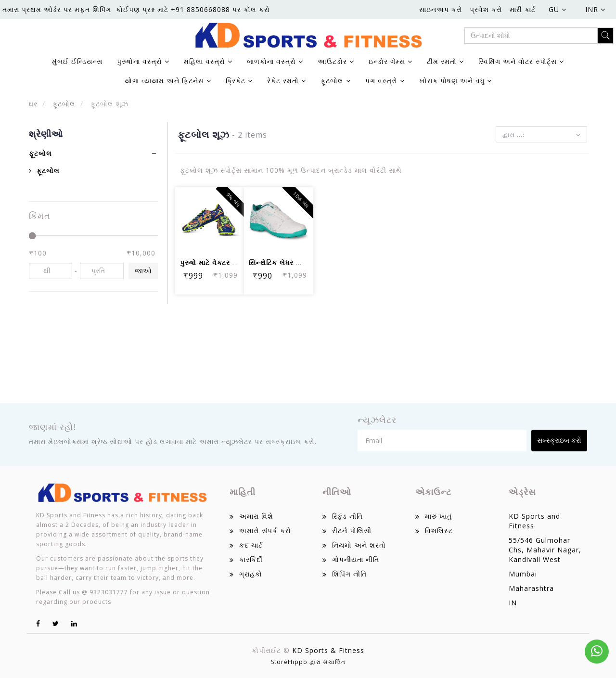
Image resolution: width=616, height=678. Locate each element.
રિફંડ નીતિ (347, 516)
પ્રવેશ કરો (486, 9)
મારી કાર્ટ (523, 9)
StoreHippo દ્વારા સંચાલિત (308, 662)
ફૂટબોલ (63, 104)
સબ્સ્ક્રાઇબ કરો (559, 440)
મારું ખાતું (438, 516)
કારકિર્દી (251, 559)
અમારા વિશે (256, 516)
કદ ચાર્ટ (251, 545)
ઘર (33, 104)
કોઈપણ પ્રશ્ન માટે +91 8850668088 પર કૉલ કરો (193, 9)
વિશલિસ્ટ (439, 531)
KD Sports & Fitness (328, 650)
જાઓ (143, 271)
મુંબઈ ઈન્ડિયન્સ (77, 61)
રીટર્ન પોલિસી (352, 531)
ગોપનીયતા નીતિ (356, 559)
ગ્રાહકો (251, 574)
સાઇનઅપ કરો (441, 9)
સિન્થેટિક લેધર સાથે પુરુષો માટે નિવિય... (308, 262)
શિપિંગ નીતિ (349, 574)
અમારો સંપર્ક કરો (265, 531)
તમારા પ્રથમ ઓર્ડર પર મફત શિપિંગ (57, 9)
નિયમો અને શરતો (359, 545)
